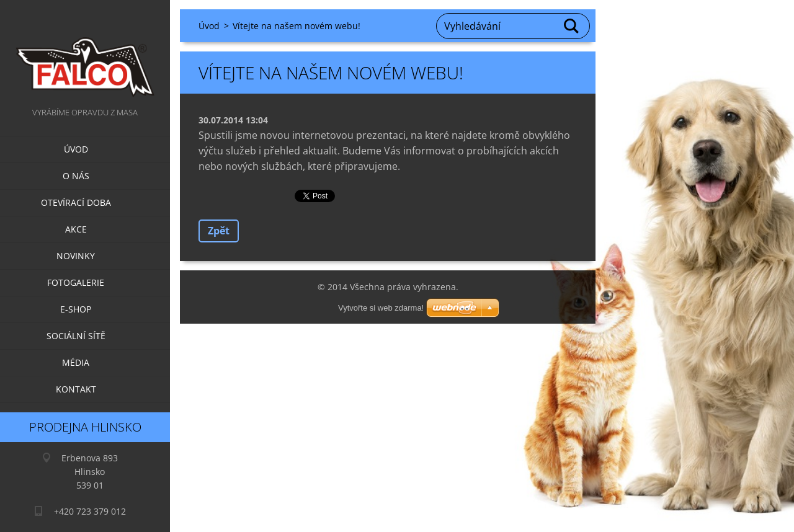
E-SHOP (76, 309)
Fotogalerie (76, 282)
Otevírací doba (76, 202)
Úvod (76, 149)
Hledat (572, 26)
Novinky (76, 256)
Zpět (219, 231)
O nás (76, 176)
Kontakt (76, 389)
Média (76, 362)
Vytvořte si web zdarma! (381, 308)
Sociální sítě (76, 336)
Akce (76, 229)
